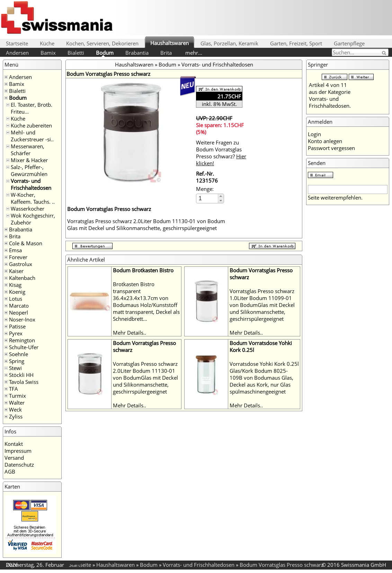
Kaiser (16, 271)
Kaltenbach (22, 278)
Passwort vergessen (331, 148)
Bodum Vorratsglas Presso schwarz (282, 565)
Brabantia (137, 53)
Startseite (17, 43)
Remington (22, 340)
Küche (47, 43)
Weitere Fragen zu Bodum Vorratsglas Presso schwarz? (221, 153)
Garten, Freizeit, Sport (296, 43)
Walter (17, 403)
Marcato (19, 306)
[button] (221, 196)
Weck (15, 409)
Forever (18, 257)
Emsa (15, 250)
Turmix (17, 396)
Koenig (17, 292)
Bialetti (76, 53)
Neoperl (19, 312)
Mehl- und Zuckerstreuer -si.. (32, 136)
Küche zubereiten (31, 125)
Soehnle (19, 354)
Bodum (105, 53)
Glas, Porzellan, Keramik (229, 43)
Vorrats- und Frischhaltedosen (31, 184)
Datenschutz (19, 465)
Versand (14, 458)
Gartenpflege (349, 43)
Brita (166, 53)
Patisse (17, 326)
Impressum (18, 451)
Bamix (48, 53)
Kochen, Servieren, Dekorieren (102, 43)
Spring (17, 361)
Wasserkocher (28, 209)
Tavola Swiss (24, 382)
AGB (10, 471)
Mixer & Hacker (29, 160)
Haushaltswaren (170, 43)
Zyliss (16, 416)
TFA (14, 389)
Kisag (15, 285)
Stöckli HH (21, 375)
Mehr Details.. (130, 333)
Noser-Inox (22, 319)
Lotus (16, 299)
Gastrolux (21, 264)
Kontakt (14, 444)
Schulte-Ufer (24, 347)
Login (314, 134)
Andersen (17, 53)
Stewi (15, 368)
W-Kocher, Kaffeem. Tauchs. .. (33, 198)
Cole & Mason (26, 243)
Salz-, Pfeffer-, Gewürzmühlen (29, 170)
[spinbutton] (207, 198)
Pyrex (16, 333)
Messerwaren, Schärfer (28, 150)
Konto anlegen (325, 141)
